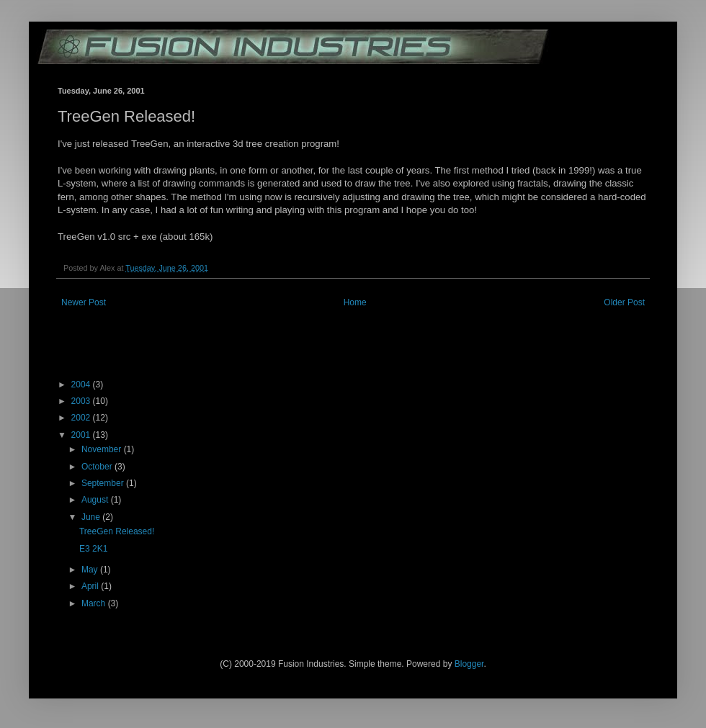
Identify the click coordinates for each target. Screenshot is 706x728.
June (92, 517)
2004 (82, 385)
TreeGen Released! (117, 531)
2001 (82, 435)
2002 (82, 418)
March (95, 603)
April (91, 586)
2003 (82, 401)
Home (355, 302)
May (91, 570)
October (98, 467)
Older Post (624, 302)
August (96, 500)
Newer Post (84, 302)
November (103, 449)
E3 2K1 (93, 549)
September (104, 483)
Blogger (469, 664)
